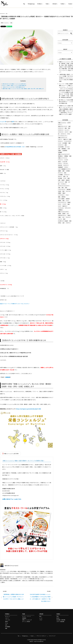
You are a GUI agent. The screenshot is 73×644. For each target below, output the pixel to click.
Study (47, 4)
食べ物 (69, 123)
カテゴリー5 (61, 145)
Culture (62, 4)
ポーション (67, 147)
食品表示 (68, 180)
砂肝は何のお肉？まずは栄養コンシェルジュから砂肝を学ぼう (14, 84)
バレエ (67, 201)
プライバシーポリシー (41, 636)
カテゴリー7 (66, 165)
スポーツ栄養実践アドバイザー (64, 169)
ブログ (41, 620)
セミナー (60, 125)
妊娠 (59, 188)
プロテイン (68, 223)
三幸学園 (68, 171)
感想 (69, 126)
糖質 (63, 171)
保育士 (69, 215)
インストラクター (68, 141)
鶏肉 (63, 188)
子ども (69, 134)
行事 (57, 616)
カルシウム (68, 191)
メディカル (66, 163)
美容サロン (65, 206)
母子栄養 (60, 178)
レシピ (60, 143)
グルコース (68, 217)
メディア (66, 132)
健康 (69, 143)
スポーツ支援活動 (60, 622)
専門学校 (63, 197)
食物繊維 (60, 152)
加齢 (66, 182)
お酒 (69, 149)
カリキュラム (61, 208)
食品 (7, 14)
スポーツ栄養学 (61, 199)
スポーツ (60, 139)
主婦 (59, 180)
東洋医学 (68, 199)
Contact (70, 4)
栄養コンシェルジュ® (27, 620)
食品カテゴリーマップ (63, 126)
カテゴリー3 (61, 130)
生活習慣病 (65, 150)
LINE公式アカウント (62, 215)
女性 (59, 149)
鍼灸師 (63, 180)
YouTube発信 (61, 147)
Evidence (40, 4)
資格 (66, 128)
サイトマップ (52, 636)
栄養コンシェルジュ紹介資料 (11, 454)
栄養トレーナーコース (63, 158)
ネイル (60, 204)
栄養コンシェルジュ (5, 23)
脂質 (13, 122)
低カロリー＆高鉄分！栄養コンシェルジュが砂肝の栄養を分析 (14, 85)
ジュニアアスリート (62, 202)
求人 (63, 217)
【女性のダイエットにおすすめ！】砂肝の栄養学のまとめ (13, 87)
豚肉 (64, 219)
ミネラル (66, 167)
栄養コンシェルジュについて (64, 154)
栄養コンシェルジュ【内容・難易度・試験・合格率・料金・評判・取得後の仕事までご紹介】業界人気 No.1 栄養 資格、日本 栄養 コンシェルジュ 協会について (66, 67)
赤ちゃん (60, 176)
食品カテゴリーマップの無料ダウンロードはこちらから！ (15, 304)
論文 (65, 173)
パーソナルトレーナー (63, 136)
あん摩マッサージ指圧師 (63, 221)
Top (24, 4)
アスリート (60, 160)
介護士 (60, 217)
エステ (60, 206)
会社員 (60, 191)
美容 (63, 201)
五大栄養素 (65, 143)
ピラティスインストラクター (64, 186)
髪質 (69, 204)
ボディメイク (68, 208)
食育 (66, 145)
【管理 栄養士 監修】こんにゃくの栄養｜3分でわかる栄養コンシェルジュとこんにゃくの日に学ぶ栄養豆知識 (66, 78)
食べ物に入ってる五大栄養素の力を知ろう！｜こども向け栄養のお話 (66, 102)
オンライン (60, 173)
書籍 (70, 156)
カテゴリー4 (67, 175)
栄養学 (60, 150)
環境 (70, 221)
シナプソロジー (61, 195)
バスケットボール (62, 189)
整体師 (64, 214)
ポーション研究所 (26, 622)
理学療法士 (60, 156)
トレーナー (67, 130)
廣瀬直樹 (8, 377)
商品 (63, 191)
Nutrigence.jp (31, 4)
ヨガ (68, 214)
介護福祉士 (60, 210)
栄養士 (64, 193)
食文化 (60, 162)
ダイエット (60, 141)
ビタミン (60, 163)
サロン (67, 195)
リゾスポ (66, 160)
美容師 (69, 202)
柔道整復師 (60, 167)
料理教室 (66, 156)
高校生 (60, 223)
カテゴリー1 (63, 134)
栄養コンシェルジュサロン (63, 212)
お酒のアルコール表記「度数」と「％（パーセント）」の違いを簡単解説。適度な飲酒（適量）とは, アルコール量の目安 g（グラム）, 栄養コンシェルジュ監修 (66, 110)
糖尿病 (60, 201)
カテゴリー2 (61, 128)
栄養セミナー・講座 (67, 139)
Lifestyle (55, 4)
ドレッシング (61, 182)
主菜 (63, 223)
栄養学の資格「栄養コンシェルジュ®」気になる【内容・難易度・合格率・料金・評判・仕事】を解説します (23, 89)
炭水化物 (60, 165)
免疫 (66, 188)
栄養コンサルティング (63, 138)
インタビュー (63, 184)
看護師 (60, 171)
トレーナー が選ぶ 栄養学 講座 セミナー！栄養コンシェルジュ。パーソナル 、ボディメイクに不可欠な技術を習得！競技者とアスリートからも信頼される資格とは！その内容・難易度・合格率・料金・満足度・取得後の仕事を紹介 (66, 91)
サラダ (65, 178)
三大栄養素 (60, 175)
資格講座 (24, 618)
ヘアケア (64, 204)
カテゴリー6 (61, 132)
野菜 (69, 128)
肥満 (64, 176)
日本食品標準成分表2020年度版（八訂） (15, 147)
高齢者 (60, 214)
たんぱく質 (3, 122)
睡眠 (59, 197)
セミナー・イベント (27, 616)
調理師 (60, 193)
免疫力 (7, 622)
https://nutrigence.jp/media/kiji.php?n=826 (28, 409)
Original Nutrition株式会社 (39, 641)
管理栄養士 (64, 149)
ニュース (60, 219)
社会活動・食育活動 (61, 620)
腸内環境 (69, 189)
